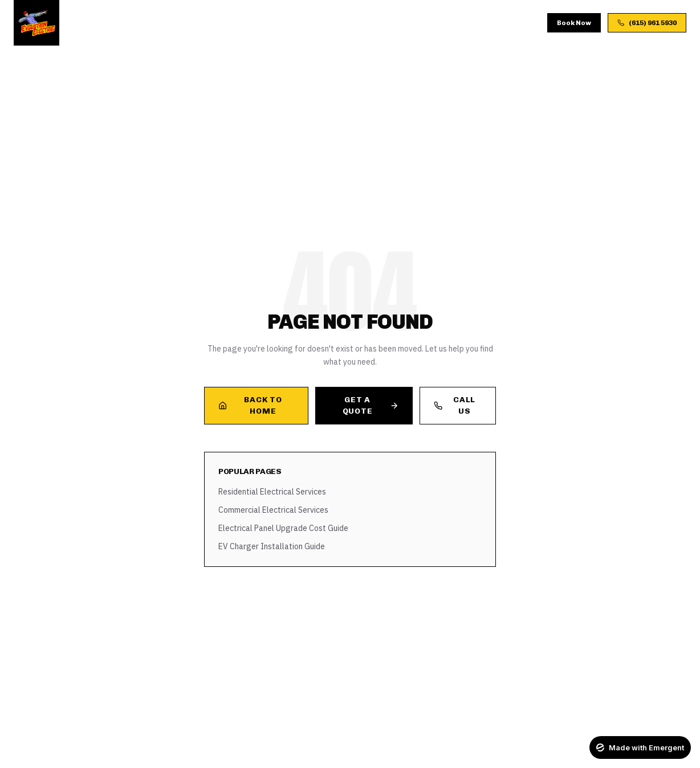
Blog (359, 23)
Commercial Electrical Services (273, 510)
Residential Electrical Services (272, 492)
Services (178, 23)
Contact (430, 23)
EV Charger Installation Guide (272, 546)
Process (269, 23)
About (224, 23)
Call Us (455, 405)
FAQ (391, 23)
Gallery (318, 23)
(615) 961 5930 (647, 23)
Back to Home (250, 405)
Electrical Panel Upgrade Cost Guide (283, 528)
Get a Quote (371, 405)
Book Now (574, 23)
